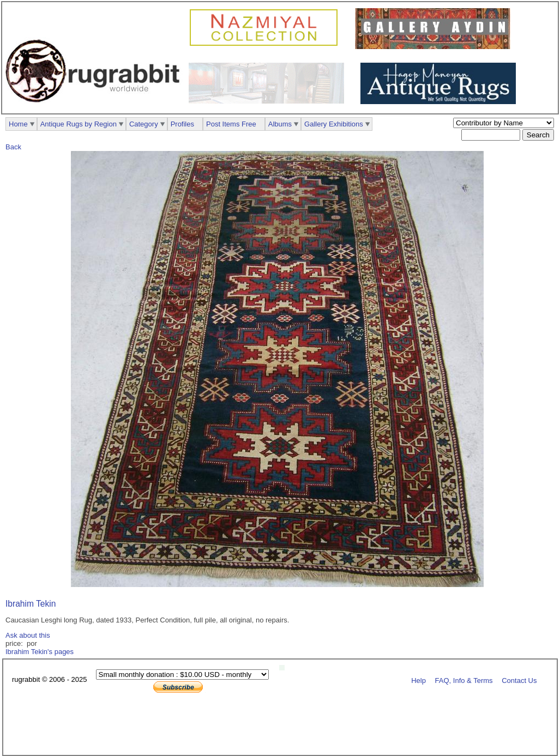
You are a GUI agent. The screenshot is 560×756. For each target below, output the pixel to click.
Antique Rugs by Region (79, 124)
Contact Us (519, 680)
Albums (280, 124)
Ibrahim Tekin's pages (40, 652)
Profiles (182, 124)
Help (419, 680)
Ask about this (28, 635)
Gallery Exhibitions (334, 124)
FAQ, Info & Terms (464, 680)
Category (144, 124)
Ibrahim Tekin (31, 604)
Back (13, 147)
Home (18, 124)
